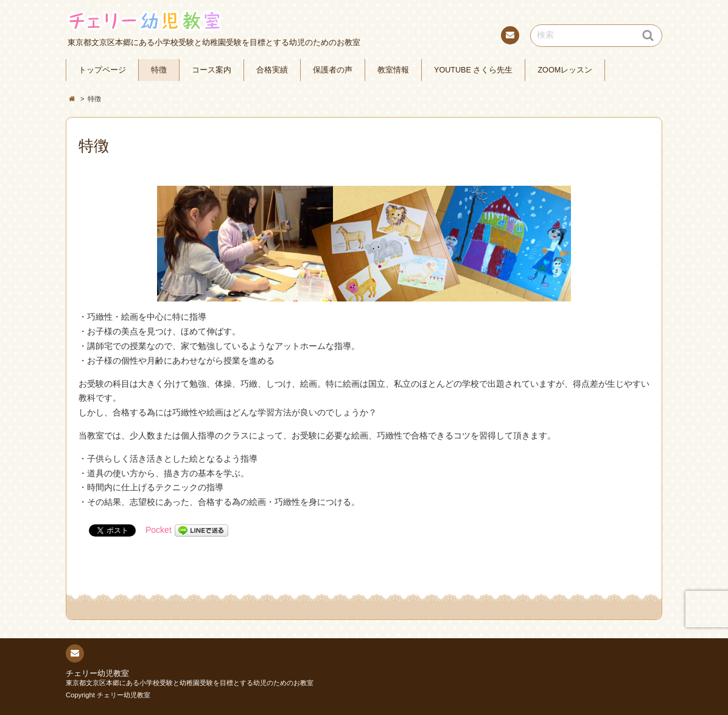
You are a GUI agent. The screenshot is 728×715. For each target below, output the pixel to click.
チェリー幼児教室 (97, 674)
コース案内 (212, 70)
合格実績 (272, 70)
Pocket (159, 530)
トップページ (102, 70)
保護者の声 (333, 70)
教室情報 (393, 70)
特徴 (159, 70)
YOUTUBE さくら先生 (473, 70)
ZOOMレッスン (565, 70)
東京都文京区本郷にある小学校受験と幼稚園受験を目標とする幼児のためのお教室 (190, 683)
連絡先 (509, 37)
